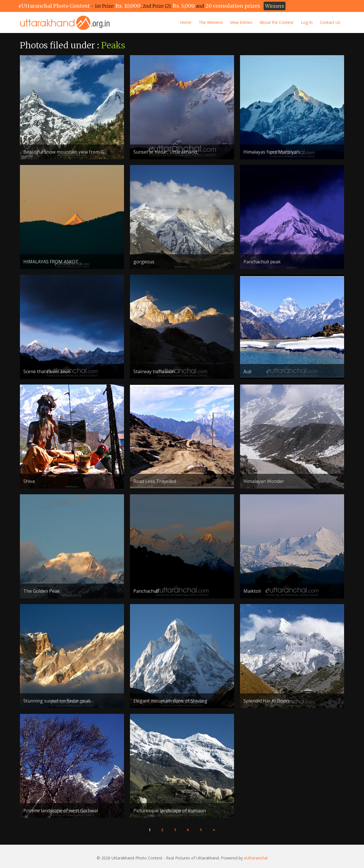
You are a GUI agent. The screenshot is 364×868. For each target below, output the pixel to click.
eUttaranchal (256, 858)
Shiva (29, 481)
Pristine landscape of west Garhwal (61, 811)
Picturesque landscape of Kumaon (170, 811)
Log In (307, 22)
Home (186, 22)
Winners (275, 6)
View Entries (241, 22)
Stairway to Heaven (154, 371)
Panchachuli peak (262, 262)
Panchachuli (146, 591)
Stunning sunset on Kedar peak (57, 701)
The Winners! (211, 22)
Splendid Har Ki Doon (266, 701)
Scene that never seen (47, 371)
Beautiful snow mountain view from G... (65, 152)
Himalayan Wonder (264, 481)
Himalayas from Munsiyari (271, 152)
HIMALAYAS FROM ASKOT (51, 262)
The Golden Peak (42, 591)
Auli (247, 371)
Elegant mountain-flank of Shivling (170, 701)
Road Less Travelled (155, 481)
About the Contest (277, 22)
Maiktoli (252, 591)
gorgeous (144, 262)
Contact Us (330, 22)
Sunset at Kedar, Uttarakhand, (166, 152)
